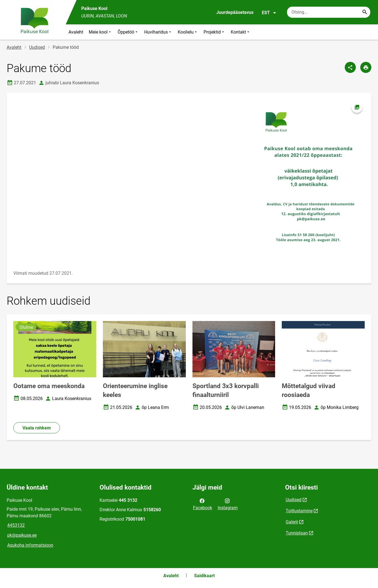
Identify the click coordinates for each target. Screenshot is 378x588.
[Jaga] (350, 67)
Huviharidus (158, 32)
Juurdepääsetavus (235, 12)
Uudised (37, 47)
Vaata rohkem (37, 428)
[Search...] (365, 12)
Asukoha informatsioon (30, 545)
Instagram (228, 504)
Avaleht (76, 32)
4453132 (16, 525)
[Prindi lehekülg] (366, 67)
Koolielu (188, 32)
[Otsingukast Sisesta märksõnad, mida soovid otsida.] (329, 12)
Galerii (292, 522)
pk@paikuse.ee (22, 535)
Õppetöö (128, 32)
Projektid (214, 32)
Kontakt (241, 32)
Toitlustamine (299, 511)
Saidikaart (204, 576)
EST (269, 13)
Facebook (203, 504)
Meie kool (100, 32)
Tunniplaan (297, 533)
